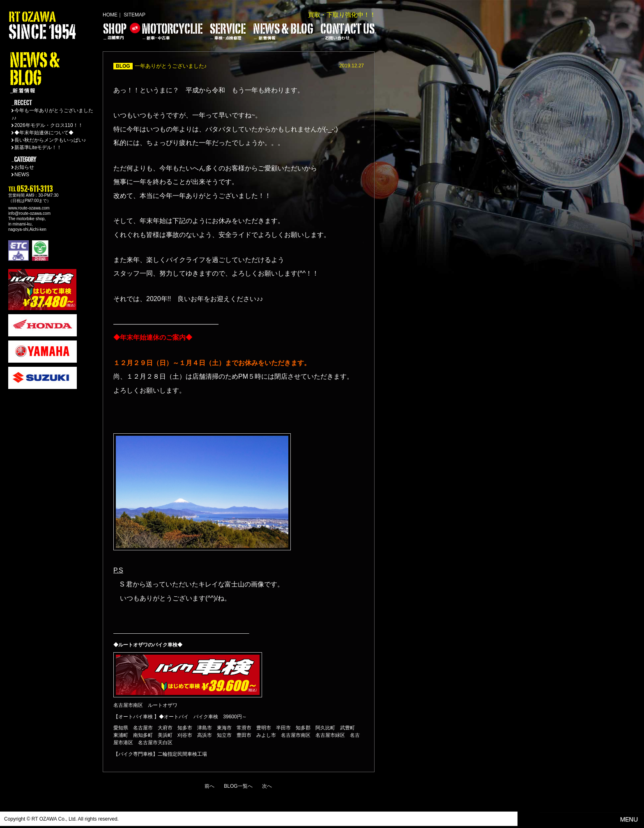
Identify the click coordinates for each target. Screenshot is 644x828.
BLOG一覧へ (238, 786)
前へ (209, 786)
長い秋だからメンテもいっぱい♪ (50, 140)
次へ (267, 786)
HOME (110, 15)
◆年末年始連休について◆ (44, 133)
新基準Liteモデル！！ (38, 147)
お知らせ (24, 167)
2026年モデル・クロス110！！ (49, 125)
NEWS (22, 175)
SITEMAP (135, 15)
